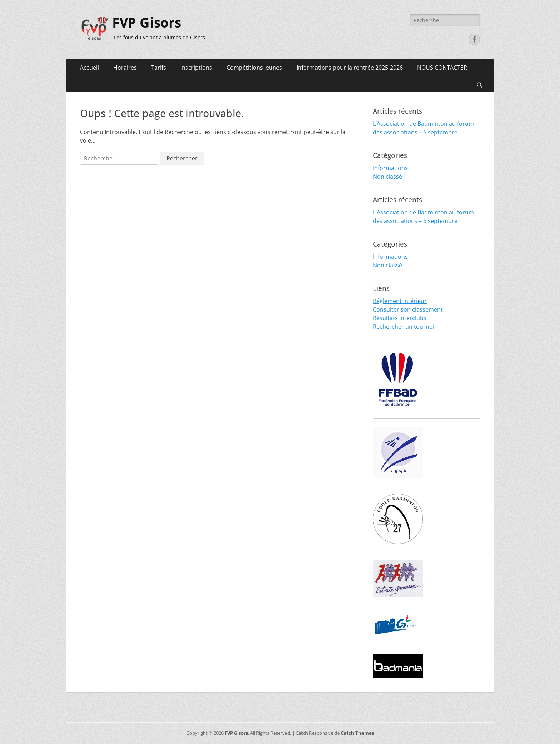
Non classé (387, 177)
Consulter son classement (408, 309)
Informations (390, 168)
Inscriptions (196, 68)
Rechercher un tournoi (404, 327)
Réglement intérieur (400, 301)
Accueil (89, 68)
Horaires (125, 68)
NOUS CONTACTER (442, 68)
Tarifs (159, 68)
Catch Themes (357, 733)
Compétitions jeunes (254, 68)
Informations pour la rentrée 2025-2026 (350, 68)
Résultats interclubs (400, 318)
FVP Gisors (147, 23)
